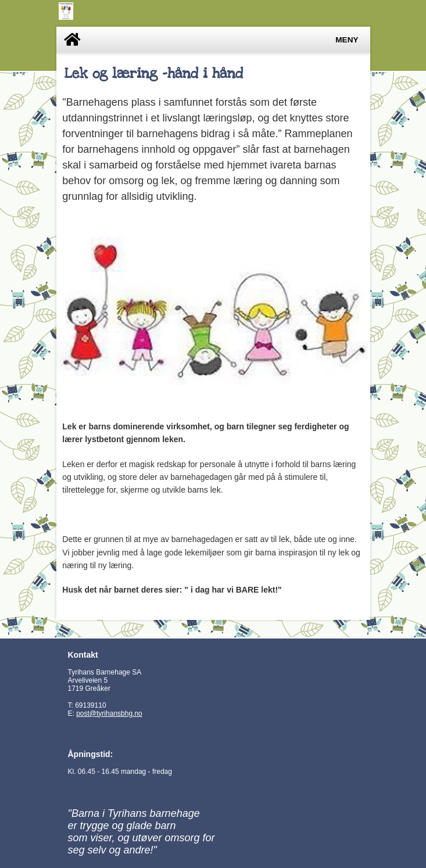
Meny (347, 40)
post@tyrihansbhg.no (109, 713)
